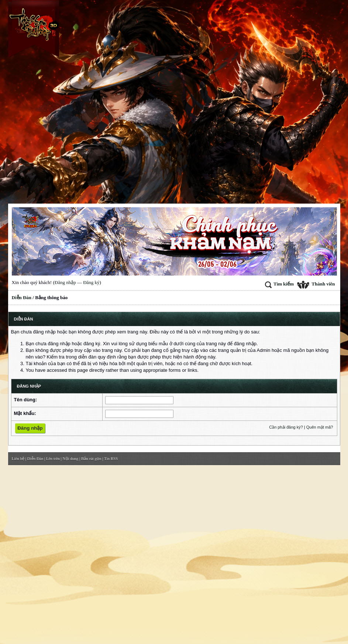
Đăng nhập (65, 282)
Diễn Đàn (22, 297)
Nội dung (71, 458)
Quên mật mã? (320, 427)
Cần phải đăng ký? (286, 427)
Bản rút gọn (91, 458)
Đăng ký (91, 282)
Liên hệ (18, 458)
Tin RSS (111, 458)
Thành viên (316, 284)
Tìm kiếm (279, 284)
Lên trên (53, 458)
